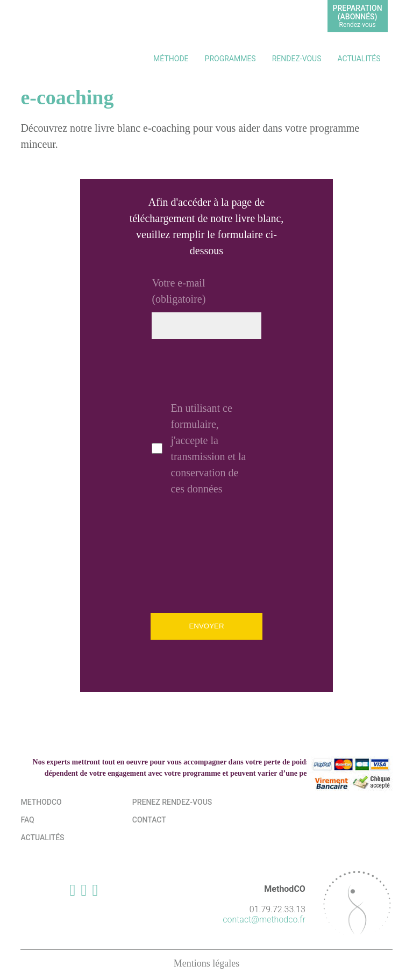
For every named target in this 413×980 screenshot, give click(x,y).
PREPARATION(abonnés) (358, 16)
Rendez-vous (297, 59)
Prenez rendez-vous (172, 802)
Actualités (359, 59)
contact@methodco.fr (264, 920)
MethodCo (41, 802)
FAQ (27, 820)
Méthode (171, 59)
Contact (149, 820)
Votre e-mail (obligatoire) (179, 291)
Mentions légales (206, 963)
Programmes (230, 59)
